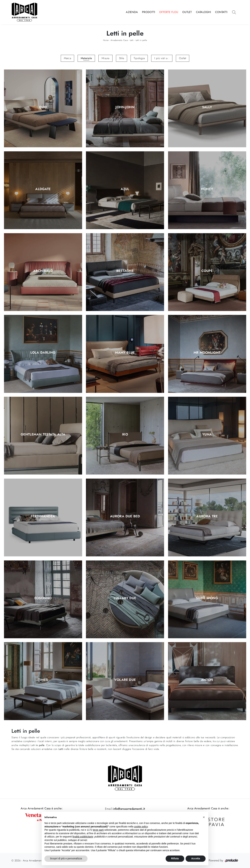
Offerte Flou (169, 12)
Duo (43, 107)
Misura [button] (105, 58)
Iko (125, 435)
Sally (207, 107)
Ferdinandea (43, 516)
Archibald (43, 271)
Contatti (221, 12)
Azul (125, 189)
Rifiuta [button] (175, 858)
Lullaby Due (125, 598)
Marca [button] (67, 58)
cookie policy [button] (141, 827)
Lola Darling (43, 353)
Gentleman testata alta (43, 435)
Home (106, 40)
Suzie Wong (207, 598)
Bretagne (125, 271)
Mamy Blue (125, 353)
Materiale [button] (86, 58)
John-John (125, 107)
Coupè (207, 271)
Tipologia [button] (139, 58)
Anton (207, 680)
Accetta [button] (196, 858)
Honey (207, 189)
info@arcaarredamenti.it (128, 809)
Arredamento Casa (119, 40)
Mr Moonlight (207, 353)
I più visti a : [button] (162, 58)
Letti (132, 40)
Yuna (207, 435)
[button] (204, 817)
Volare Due (125, 680)
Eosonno (43, 598)
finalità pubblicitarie (83, 837)
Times (43, 680)
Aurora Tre (207, 516)
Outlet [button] (183, 58)
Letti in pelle (141, 40)
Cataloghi (203, 12)
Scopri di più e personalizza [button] (66, 858)
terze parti (98, 830)
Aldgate (43, 189)
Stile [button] (122, 58)
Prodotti (149, 12)
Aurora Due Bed (125, 516)
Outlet (187, 12)
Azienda (132, 12)
